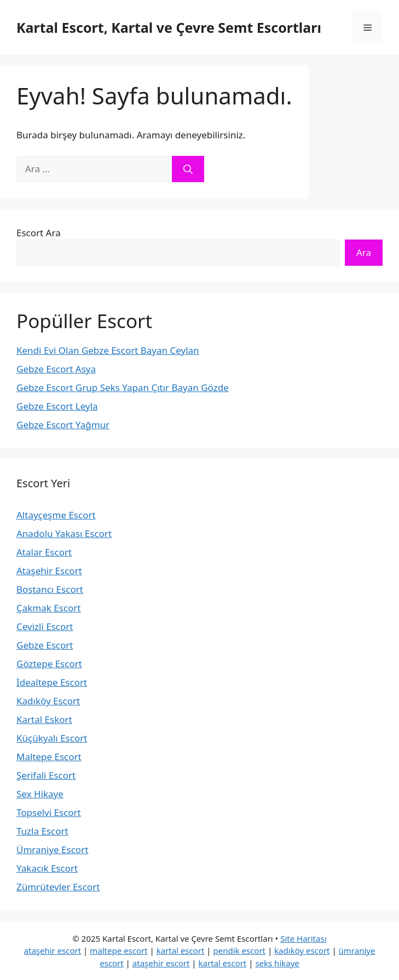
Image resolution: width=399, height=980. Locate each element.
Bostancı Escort (50, 589)
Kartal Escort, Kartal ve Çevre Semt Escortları (169, 27)
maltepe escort (118, 950)
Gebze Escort (45, 645)
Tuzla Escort (42, 831)
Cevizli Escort (45, 626)
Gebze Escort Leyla (57, 406)
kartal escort (181, 950)
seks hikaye (277, 963)
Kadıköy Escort (48, 701)
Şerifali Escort (46, 775)
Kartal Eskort (44, 719)
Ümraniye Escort (52, 850)
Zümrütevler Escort (58, 887)
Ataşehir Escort (49, 571)
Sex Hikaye (40, 794)
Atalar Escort (44, 552)
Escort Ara (39, 233)
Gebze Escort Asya (56, 369)
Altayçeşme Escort (56, 515)
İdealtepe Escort (52, 682)
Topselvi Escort (49, 812)
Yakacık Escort (47, 868)
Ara (364, 252)
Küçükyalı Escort (52, 738)
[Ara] (188, 169)
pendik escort (240, 950)
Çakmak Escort (49, 608)
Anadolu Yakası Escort (64, 533)
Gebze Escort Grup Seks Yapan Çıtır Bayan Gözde (123, 387)
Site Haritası (303, 938)
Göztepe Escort (49, 664)
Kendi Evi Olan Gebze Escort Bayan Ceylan (108, 350)
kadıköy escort (302, 950)
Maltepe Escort (49, 757)
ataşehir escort (53, 950)
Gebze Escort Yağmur (63, 425)
